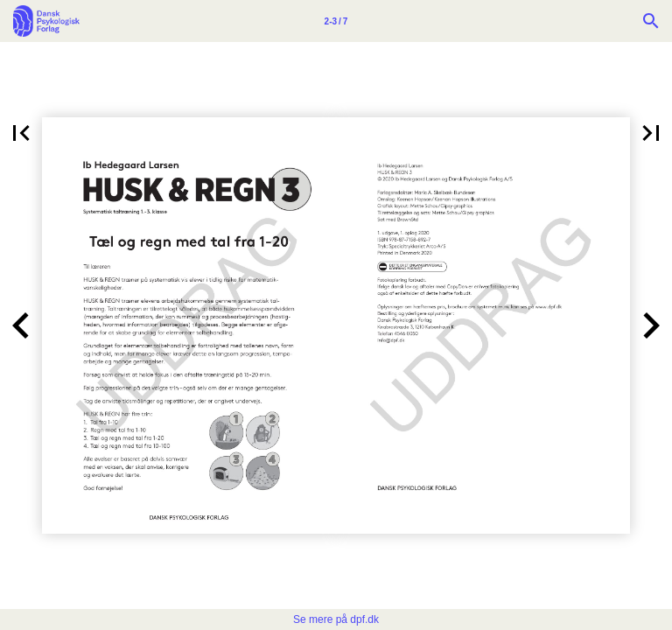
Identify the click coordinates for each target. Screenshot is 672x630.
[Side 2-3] (336, 21)
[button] (21, 133)
